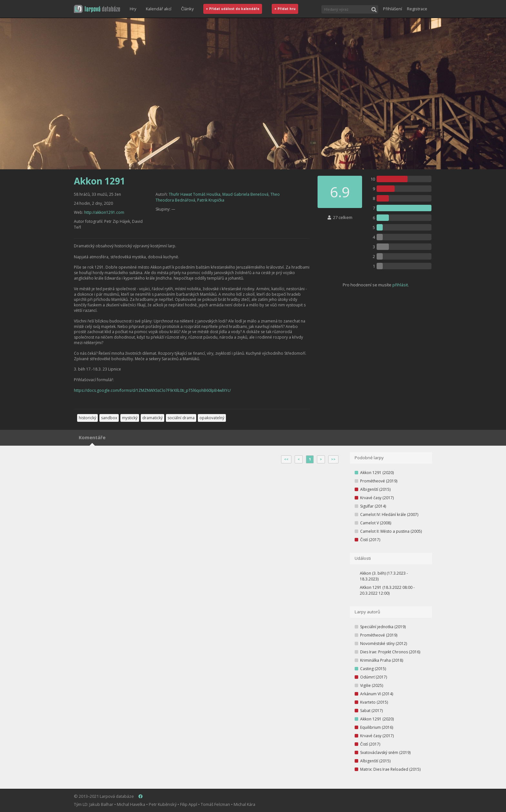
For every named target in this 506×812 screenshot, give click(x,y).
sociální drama (181, 418)
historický (87, 418)
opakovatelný (212, 418)
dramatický (152, 418)
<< (286, 459)
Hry (133, 9)
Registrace (417, 9)
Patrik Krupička (211, 200)
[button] (97, 9)
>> (333, 459)
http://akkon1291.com (104, 212)
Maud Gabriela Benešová (245, 194)
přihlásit (400, 285)
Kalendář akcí (159, 9)
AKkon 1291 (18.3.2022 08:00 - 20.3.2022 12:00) (387, 590)
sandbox (109, 418)
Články (187, 9)
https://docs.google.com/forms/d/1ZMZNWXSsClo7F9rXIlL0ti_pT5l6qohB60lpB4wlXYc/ (152, 390)
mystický (130, 418)
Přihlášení (393, 9)
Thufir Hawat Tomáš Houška (195, 194)
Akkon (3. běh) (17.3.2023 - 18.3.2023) (384, 576)
